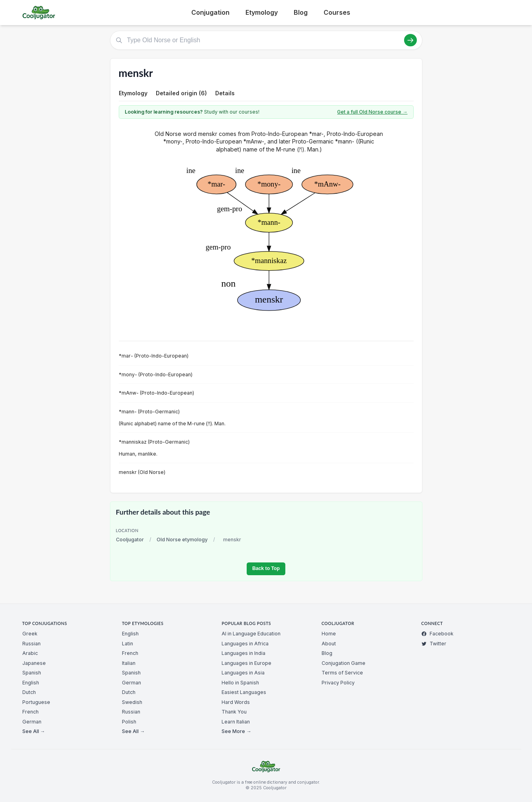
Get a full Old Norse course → (372, 112)
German (32, 722)
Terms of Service (342, 673)
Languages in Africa (245, 644)
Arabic (30, 653)
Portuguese (36, 702)
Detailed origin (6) (181, 93)
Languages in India (243, 653)
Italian (129, 663)
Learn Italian (236, 722)
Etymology (262, 12)
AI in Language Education (251, 634)
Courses (337, 12)
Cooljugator (130, 540)
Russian (31, 644)
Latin (128, 644)
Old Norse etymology (182, 540)
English (31, 683)
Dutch (29, 692)
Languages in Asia (243, 673)
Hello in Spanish (240, 683)
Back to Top (266, 568)
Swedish (132, 702)
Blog (301, 12)
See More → (236, 731)
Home (329, 634)
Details (225, 93)
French (30, 712)
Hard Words (236, 702)
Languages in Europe (246, 663)
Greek (30, 634)
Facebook (437, 634)
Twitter (434, 644)
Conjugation (210, 12)
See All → (34, 731)
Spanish (32, 673)
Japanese (34, 663)
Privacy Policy (338, 683)
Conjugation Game (344, 663)
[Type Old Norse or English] (266, 40)
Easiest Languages (244, 692)
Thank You (234, 712)
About (329, 644)
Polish (129, 722)
